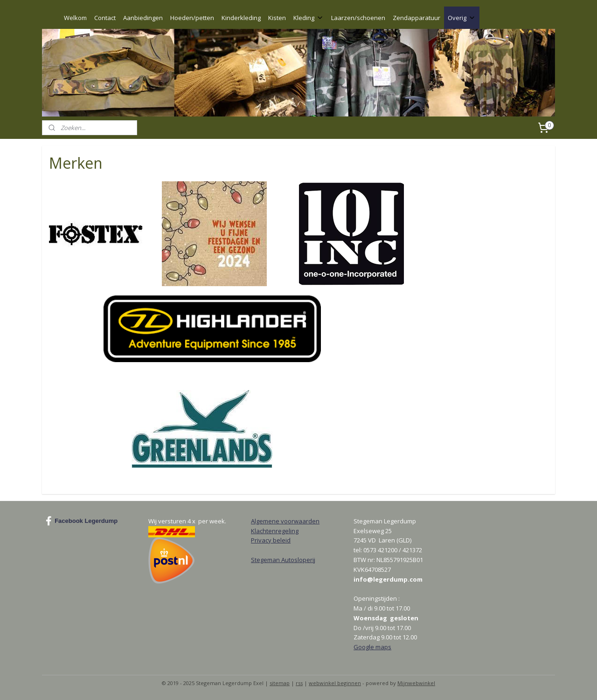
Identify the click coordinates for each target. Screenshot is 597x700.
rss (299, 683)
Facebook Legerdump (82, 521)
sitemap (280, 683)
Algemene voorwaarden (285, 521)
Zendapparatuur (417, 18)
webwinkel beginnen (335, 683)
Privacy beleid (271, 540)
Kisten (277, 18)
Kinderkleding (241, 18)
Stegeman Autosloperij (283, 560)
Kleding (309, 18)
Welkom (75, 18)
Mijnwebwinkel (416, 683)
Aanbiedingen (143, 18)
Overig (462, 18)
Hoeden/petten (192, 18)
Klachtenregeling (275, 531)
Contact (105, 18)
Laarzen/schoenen (358, 18)
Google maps (372, 647)
